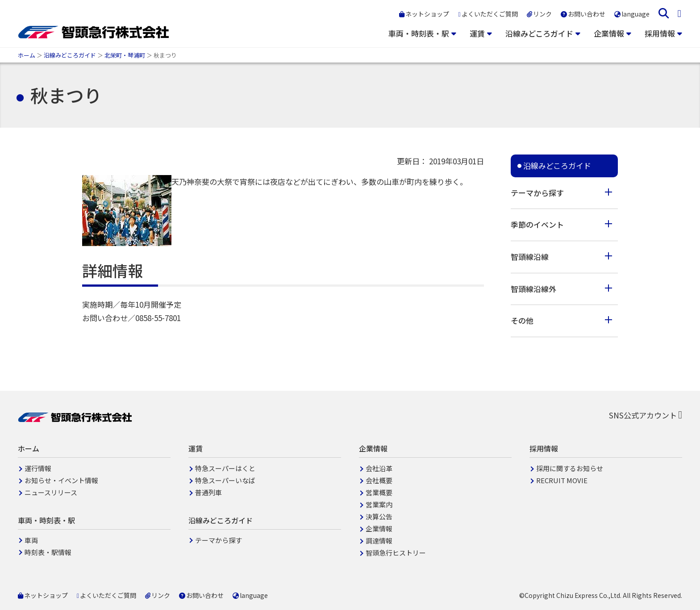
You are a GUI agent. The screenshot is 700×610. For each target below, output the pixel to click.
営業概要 (379, 492)
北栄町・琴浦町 (125, 55)
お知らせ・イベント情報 (61, 480)
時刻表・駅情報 (48, 552)
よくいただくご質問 (488, 14)
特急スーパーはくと (225, 468)
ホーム (27, 55)
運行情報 (38, 468)
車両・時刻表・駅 (419, 33)
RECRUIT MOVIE (562, 480)
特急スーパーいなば (225, 480)
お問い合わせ (583, 14)
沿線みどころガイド (539, 33)
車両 (31, 540)
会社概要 (379, 480)
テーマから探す (219, 540)
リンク (539, 14)
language (632, 14)
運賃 (477, 33)
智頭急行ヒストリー (396, 553)
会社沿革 (379, 468)
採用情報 (660, 33)
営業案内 (379, 504)
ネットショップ (424, 14)
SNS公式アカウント (646, 415)
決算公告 (379, 516)
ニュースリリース (51, 492)
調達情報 (379, 541)
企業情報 (609, 33)
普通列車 (208, 492)
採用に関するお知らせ (570, 468)
